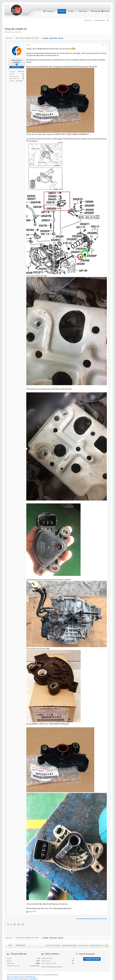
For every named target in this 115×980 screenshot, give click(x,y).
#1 (106, 45)
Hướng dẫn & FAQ (96, 945)
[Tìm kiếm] (108, 20)
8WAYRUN (34, 979)
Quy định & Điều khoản (70, 945)
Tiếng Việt (21, 945)
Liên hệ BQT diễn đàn (53, 945)
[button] (55, 11)
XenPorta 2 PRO (12, 979)
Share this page (92, 959)
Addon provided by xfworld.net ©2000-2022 (21, 977)
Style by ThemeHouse (51, 975)
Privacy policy (83, 945)
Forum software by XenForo (25, 975)
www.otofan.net (21, 81)
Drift (10, 945)
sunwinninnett (35, 966)
